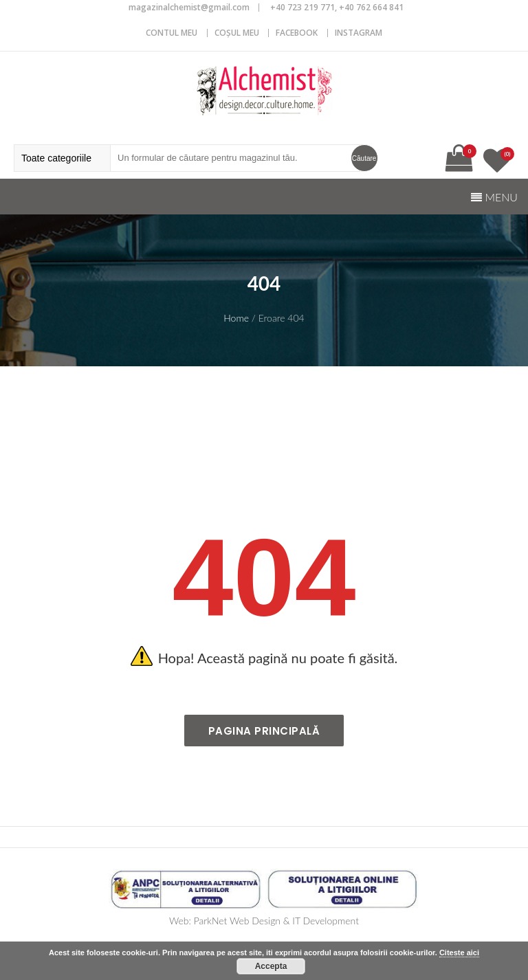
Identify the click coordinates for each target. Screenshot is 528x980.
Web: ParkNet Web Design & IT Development (264, 921)
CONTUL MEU (172, 33)
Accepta (271, 966)
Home (236, 318)
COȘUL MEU (237, 33)
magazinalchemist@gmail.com (189, 7)
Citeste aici (459, 953)
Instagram (359, 33)
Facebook (297, 33)
